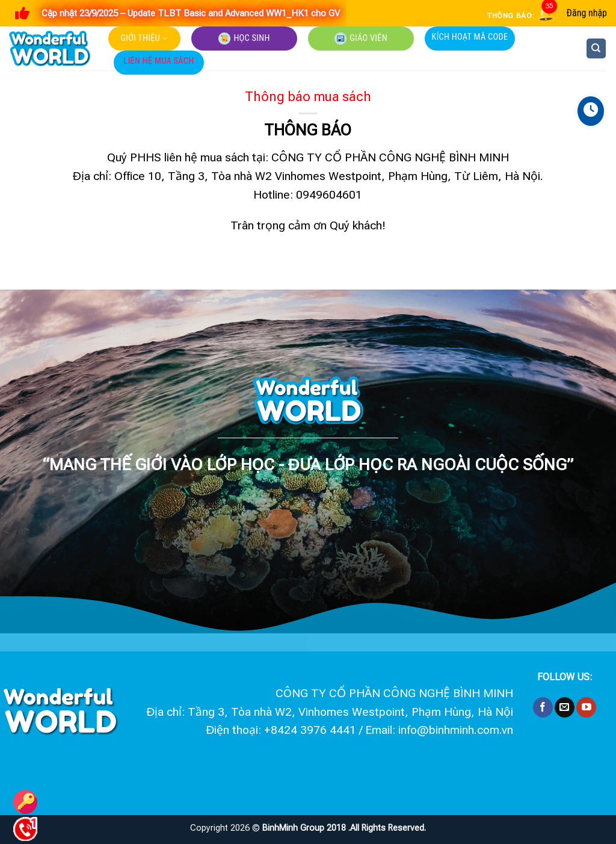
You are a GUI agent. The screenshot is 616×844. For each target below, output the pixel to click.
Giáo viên (361, 39)
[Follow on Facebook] (543, 707)
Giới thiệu (145, 38)
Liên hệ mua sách (159, 61)
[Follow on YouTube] (586, 707)
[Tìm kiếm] (596, 48)
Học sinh (244, 39)
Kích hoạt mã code (470, 37)
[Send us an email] (565, 707)
